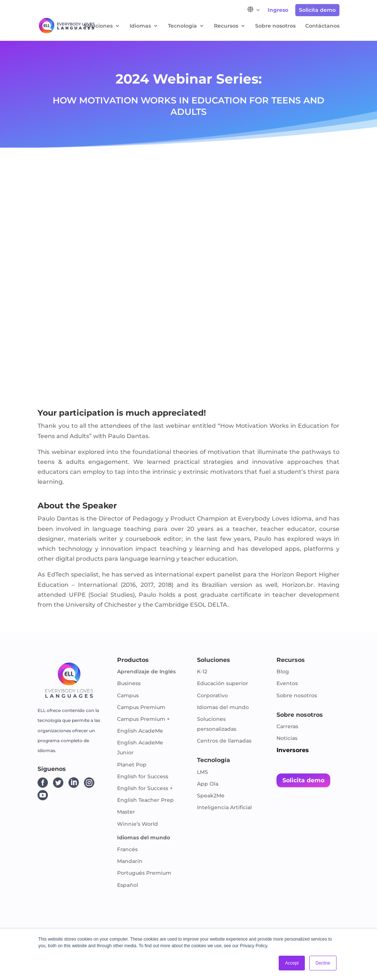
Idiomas (140, 26)
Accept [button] (292, 963)
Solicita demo (317, 10)
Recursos (226, 26)
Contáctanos (322, 26)
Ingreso (278, 10)
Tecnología (182, 26)
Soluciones (98, 26)
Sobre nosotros (275, 26)
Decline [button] (323, 963)
